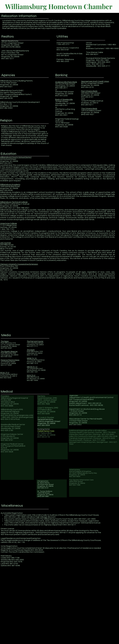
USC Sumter (6, 243)
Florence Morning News (10, 360)
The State (31, 350)
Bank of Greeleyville (64, 99)
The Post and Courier (35, 341)
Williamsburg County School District (16, 157)
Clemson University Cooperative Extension (19, 264)
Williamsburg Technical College (14, 202)
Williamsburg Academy (10, 185)
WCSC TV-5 (5, 373)
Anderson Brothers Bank (66, 82)
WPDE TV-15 (32, 358)
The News (5, 341)
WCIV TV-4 (31, 375)
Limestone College (8, 223)
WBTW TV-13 (32, 367)
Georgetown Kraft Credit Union (95, 81)
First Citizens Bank (89, 91)
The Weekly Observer (9, 352)
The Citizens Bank (89, 109)
